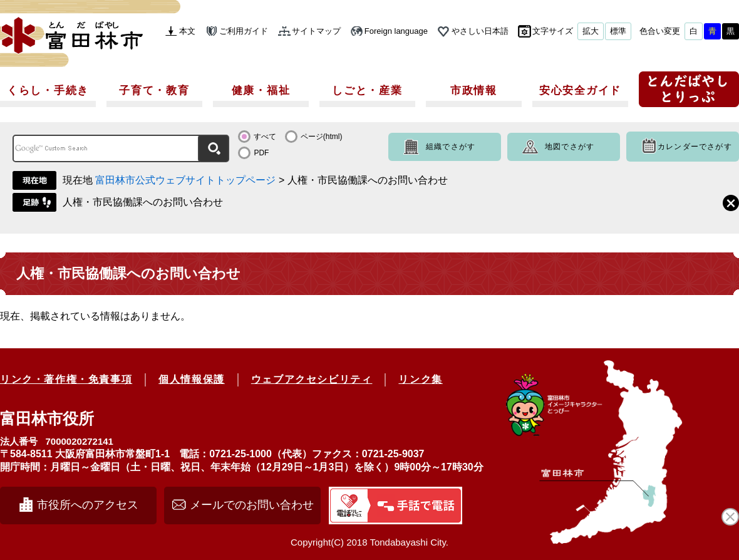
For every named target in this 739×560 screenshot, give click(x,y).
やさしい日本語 (480, 31)
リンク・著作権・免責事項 (66, 379)
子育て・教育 (154, 91)
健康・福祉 (261, 91)
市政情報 (474, 91)
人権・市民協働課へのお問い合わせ (143, 202)
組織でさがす (451, 147)
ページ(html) (322, 137)
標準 (618, 31)
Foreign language (396, 31)
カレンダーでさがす (695, 147)
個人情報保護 (192, 379)
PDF (261, 153)
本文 (187, 31)
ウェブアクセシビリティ (312, 379)
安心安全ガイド (580, 91)
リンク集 (420, 379)
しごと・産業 (367, 91)
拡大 (591, 31)
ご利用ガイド (244, 31)
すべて (265, 137)
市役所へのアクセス (88, 505)
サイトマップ (316, 31)
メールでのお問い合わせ (252, 505)
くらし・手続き (48, 91)
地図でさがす (570, 147)
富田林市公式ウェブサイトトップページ (185, 180)
